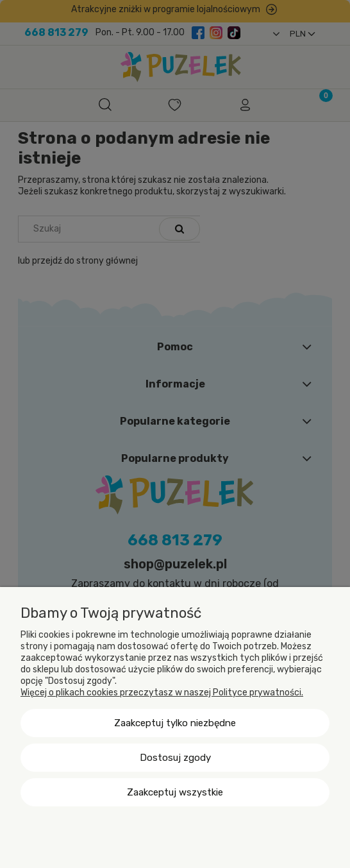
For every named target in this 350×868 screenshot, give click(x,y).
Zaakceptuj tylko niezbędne (175, 723)
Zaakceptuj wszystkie (175, 792)
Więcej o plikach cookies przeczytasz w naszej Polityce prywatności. (162, 693)
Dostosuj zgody (175, 758)
